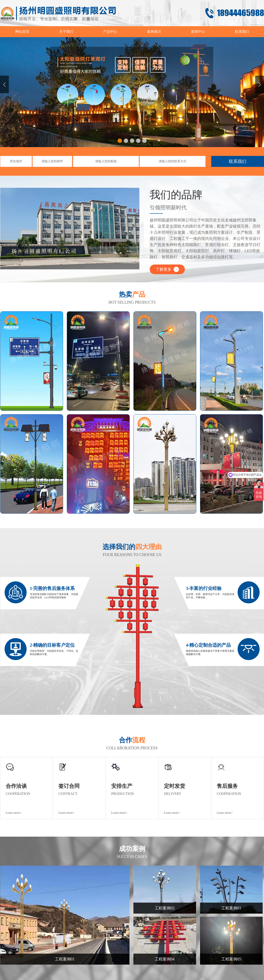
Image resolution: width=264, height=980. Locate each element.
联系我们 (242, 32)
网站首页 (22, 32)
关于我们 (66, 32)
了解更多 (167, 269)
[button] (260, 84)
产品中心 (110, 32)
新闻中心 (198, 32)
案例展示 (154, 32)
